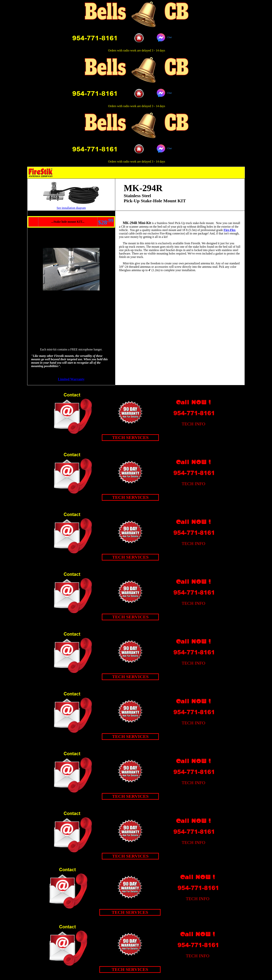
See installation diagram (71, 208)
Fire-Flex (230, 230)
